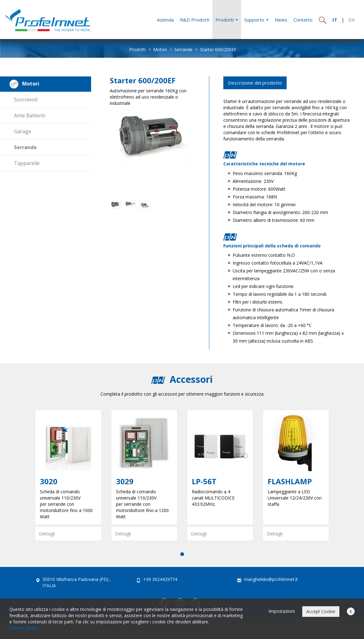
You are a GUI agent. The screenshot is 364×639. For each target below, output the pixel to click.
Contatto (303, 20)
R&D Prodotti (195, 20)
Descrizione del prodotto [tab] (255, 83)
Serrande (183, 49)
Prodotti (227, 20)
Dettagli (47, 534)
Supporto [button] (256, 20)
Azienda (165, 20)
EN (352, 20)
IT (335, 20)
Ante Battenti (30, 115)
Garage (23, 131)
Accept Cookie (321, 611)
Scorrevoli (26, 100)
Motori (160, 49)
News (281, 20)
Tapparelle (27, 163)
